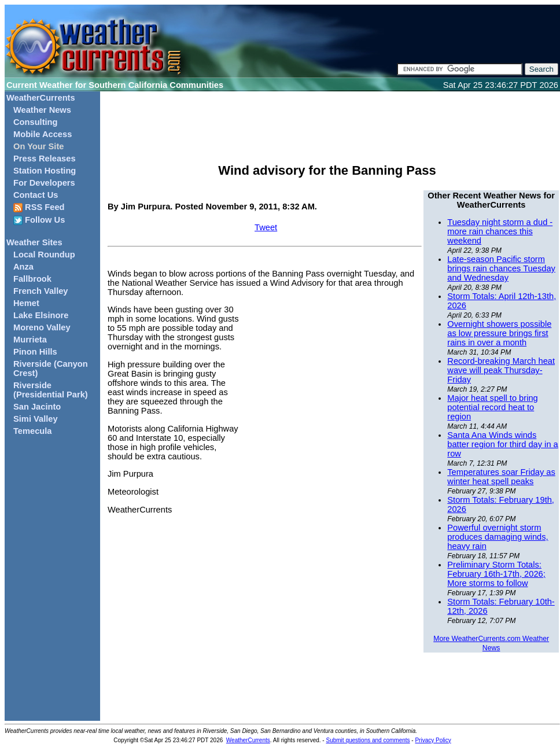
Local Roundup (44, 255)
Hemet (26, 303)
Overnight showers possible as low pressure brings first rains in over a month (499, 333)
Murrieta (30, 340)
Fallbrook (32, 279)
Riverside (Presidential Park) (51, 390)
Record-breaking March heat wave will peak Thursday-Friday (501, 370)
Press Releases (45, 159)
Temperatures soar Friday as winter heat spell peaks (501, 477)
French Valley (41, 291)
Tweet (266, 227)
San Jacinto (37, 407)
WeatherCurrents (41, 98)
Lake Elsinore (41, 315)
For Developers (44, 183)
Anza (23, 267)
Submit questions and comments (368, 740)
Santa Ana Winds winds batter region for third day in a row (502, 444)
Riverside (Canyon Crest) (51, 369)
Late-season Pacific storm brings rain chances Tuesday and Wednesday (501, 268)
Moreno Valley (42, 327)
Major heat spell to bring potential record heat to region (492, 407)
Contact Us (36, 195)
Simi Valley (36, 419)
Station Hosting (45, 171)
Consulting (36, 122)
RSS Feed (39, 207)
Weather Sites (34, 242)
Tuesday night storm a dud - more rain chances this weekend (500, 231)
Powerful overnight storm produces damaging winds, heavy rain (498, 537)
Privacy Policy (433, 740)
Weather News (42, 110)
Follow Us (39, 220)
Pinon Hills (35, 352)
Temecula (33, 431)
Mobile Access (43, 134)
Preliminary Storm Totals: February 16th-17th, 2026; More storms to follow (496, 574)
